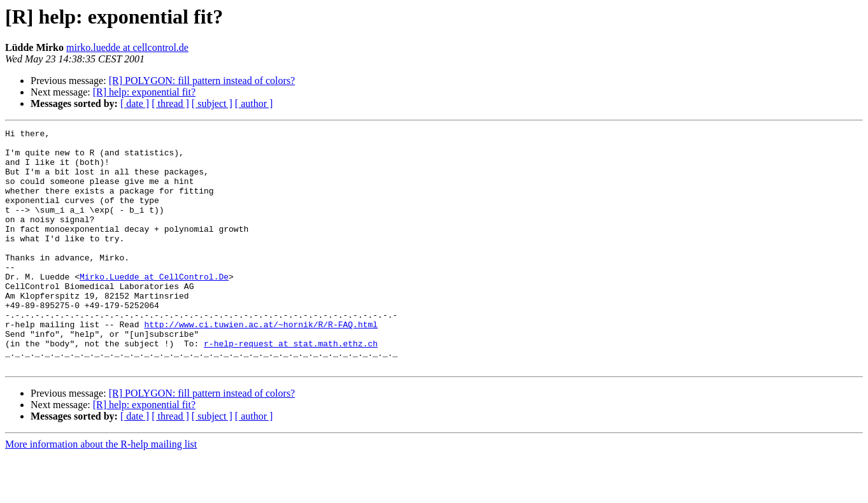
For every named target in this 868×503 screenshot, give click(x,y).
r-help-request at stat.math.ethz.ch (291, 387)
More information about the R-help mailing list (101, 492)
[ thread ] (170, 103)
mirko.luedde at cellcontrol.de (127, 47)
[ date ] (135, 103)
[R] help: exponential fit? (144, 92)
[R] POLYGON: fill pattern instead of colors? (202, 81)
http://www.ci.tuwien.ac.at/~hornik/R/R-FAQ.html (261, 364)
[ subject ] (212, 103)
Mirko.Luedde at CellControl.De (154, 307)
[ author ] (254, 103)
